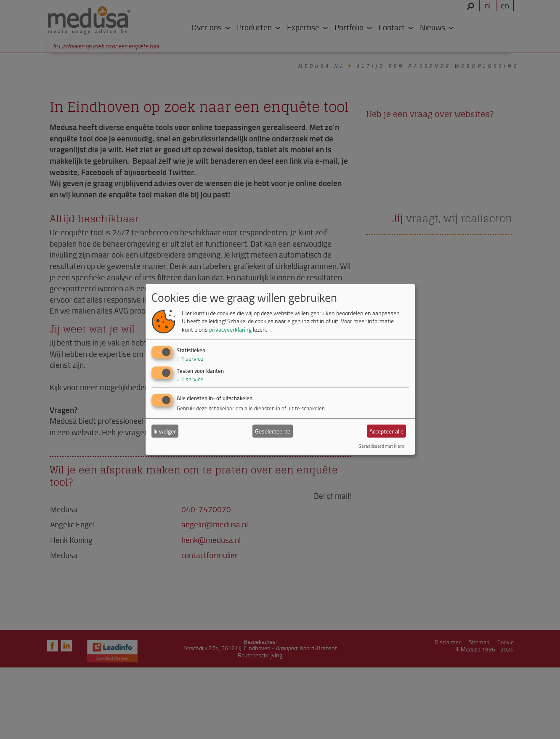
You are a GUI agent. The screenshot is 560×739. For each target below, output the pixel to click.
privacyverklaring (230, 329)
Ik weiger (165, 431)
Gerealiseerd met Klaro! (382, 446)
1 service (190, 358)
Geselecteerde (273, 431)
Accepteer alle (386, 431)
